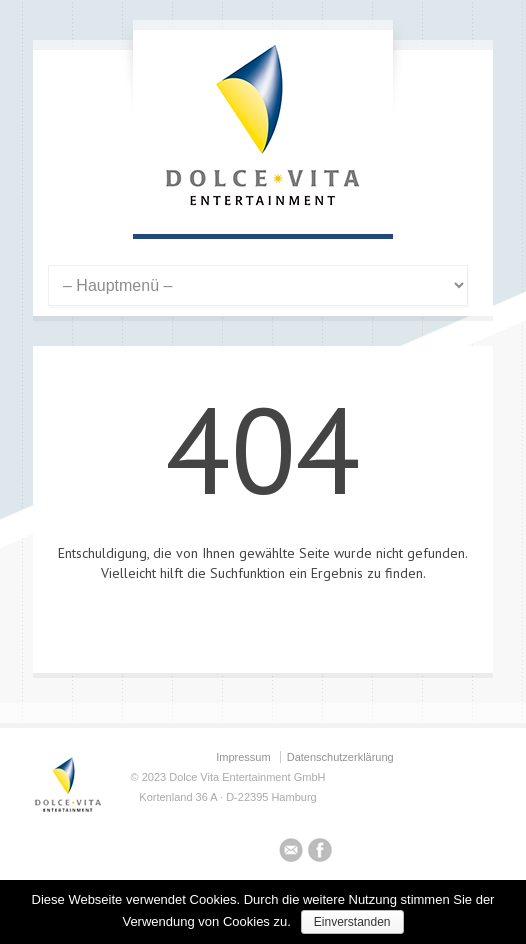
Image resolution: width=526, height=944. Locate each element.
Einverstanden (352, 922)
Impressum (243, 757)
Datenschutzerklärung (340, 757)
